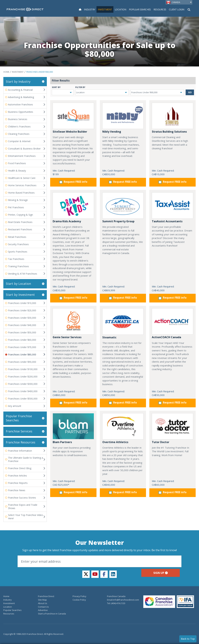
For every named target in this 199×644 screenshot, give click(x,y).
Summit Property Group (118, 221)
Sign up (161, 573)
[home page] (25, 9)
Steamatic (109, 337)
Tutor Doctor (161, 442)
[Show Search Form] (189, 9)
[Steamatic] (123, 321)
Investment (18, 72)
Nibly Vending (112, 132)
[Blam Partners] (73, 426)
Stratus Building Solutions (169, 132)
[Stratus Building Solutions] (172, 116)
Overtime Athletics (115, 442)
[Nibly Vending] (123, 116)
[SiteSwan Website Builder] (73, 116)
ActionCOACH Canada (166, 337)
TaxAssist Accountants (167, 221)
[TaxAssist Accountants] (172, 206)
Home (6, 72)
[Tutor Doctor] (172, 426)
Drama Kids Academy (67, 221)
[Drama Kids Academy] (73, 206)
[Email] (99, 561)
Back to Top (188, 639)
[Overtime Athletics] (123, 426)
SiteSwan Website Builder (70, 132)
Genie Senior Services (67, 337)
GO (190, 92)
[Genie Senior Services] (73, 321)
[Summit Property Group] (123, 206)
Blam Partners (62, 442)
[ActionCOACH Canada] (172, 321)
